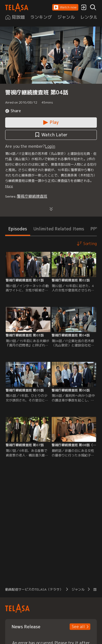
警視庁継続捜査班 (32, 196)
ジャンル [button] (78, 589)
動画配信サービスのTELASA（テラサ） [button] (34, 589)
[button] (65, 7)
